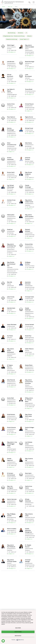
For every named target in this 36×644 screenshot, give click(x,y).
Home (4, 7)
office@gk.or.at (12, 52)
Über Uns (10, 7)
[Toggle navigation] (34, 2)
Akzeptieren (18, 632)
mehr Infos (18, 636)
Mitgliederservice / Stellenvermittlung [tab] (14, 36)
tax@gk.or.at (29, 111)
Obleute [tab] (29, 36)
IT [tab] (26, 33)
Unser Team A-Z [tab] (24, 39)
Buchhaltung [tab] (12, 33)
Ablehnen (18, 628)
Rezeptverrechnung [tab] (12, 39)
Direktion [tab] (21, 33)
